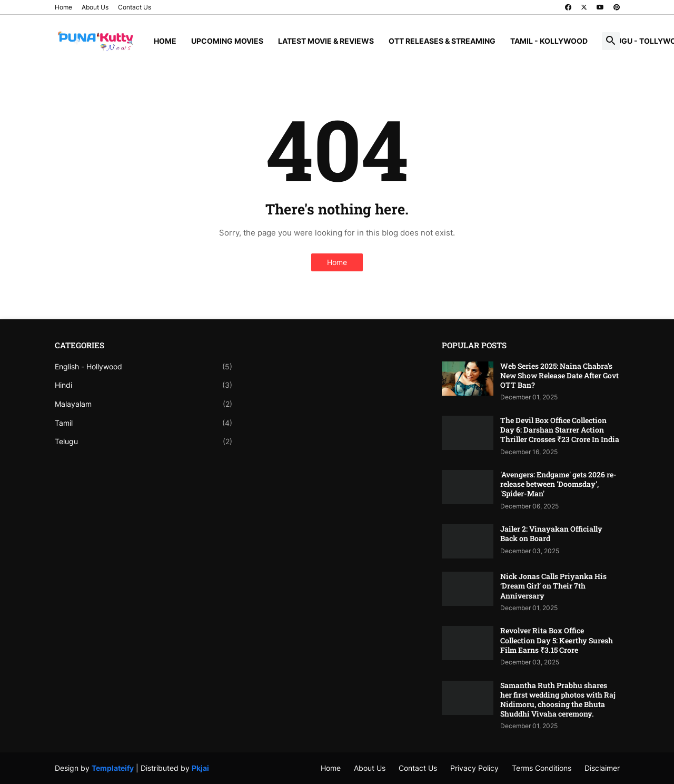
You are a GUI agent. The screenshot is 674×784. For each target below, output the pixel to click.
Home (63, 7)
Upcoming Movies (227, 41)
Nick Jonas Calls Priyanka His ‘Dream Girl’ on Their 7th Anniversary (553, 586)
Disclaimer (602, 768)
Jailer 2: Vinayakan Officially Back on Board (551, 534)
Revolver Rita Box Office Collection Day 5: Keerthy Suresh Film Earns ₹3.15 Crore (557, 640)
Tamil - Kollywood (549, 41)
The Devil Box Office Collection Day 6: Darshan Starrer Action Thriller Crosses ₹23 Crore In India (560, 430)
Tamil (144, 423)
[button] (611, 41)
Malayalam (144, 404)
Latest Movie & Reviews (326, 41)
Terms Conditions (542, 768)
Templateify (113, 768)
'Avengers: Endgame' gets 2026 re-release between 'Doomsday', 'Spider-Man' (558, 484)
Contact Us (135, 7)
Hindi (144, 385)
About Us (95, 7)
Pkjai (200, 768)
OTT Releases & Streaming (442, 41)
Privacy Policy (474, 768)
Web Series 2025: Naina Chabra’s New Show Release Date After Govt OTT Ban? (559, 376)
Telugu (144, 442)
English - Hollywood (144, 367)
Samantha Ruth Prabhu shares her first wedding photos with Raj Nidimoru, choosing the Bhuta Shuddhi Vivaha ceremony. (558, 700)
